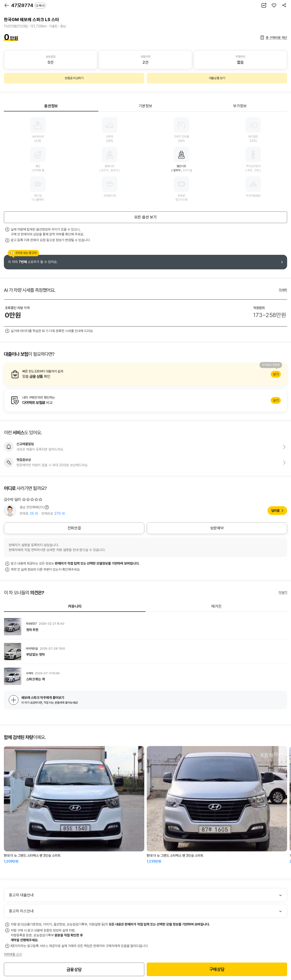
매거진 (216, 606)
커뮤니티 (75, 606)
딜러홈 (275, 511)
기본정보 (145, 106)
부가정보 (240, 106)
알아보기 (145, 374)
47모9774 (29, 5)
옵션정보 (51, 106)
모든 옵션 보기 (145, 217)
